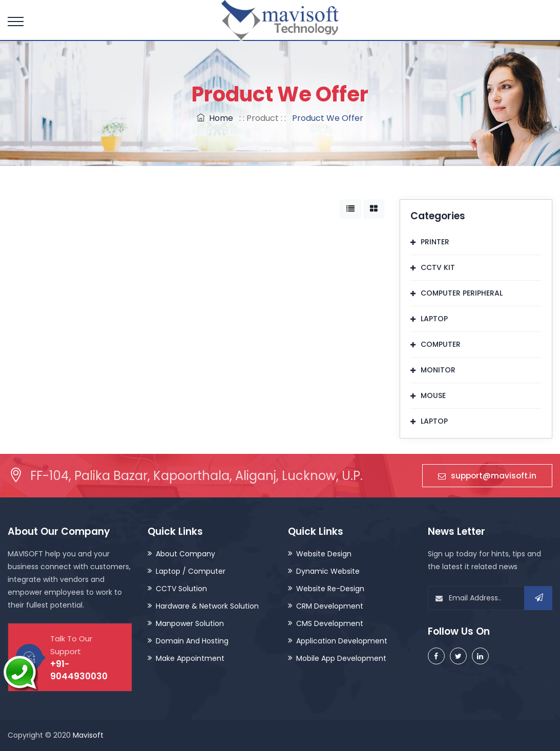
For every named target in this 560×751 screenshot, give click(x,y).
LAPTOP (434, 319)
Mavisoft (88, 735)
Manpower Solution (190, 623)
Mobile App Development (341, 658)
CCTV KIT (438, 267)
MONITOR (438, 370)
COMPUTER (441, 344)
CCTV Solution (181, 589)
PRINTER (435, 242)
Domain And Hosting (192, 641)
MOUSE (433, 395)
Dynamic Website (328, 571)
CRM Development (330, 606)
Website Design (324, 554)
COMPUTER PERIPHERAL (462, 293)
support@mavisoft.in (487, 476)
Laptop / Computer (191, 571)
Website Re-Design (330, 589)
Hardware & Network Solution (207, 606)
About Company (185, 554)
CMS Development (330, 623)
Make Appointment (190, 658)
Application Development (342, 641)
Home (215, 118)
